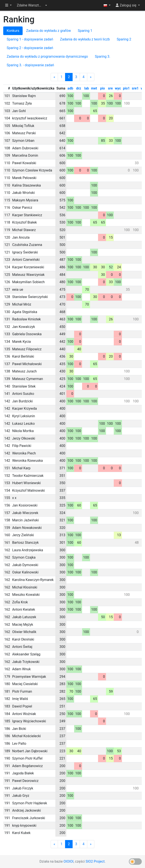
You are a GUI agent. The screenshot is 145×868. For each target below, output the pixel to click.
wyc (118, 88)
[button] (32, 5)
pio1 (126, 88)
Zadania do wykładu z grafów (48, 31)
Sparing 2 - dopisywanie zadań (30, 48)
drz (79, 88)
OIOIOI (69, 861)
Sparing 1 (85, 31)
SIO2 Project (95, 861)
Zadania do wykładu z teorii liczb (85, 39)
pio (103, 88)
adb (70, 88)
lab (87, 88)
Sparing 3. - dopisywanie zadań (30, 65)
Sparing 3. (103, 56)
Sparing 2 (124, 39)
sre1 (135, 88)
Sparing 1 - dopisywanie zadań (30, 39)
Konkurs (13, 31)
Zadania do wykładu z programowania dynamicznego (47, 56)
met (94, 88)
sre (110, 88)
